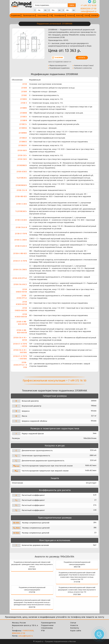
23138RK (23, 99)
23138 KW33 (22, 150)
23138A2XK (23, 145)
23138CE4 (23, 124)
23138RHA (23, 128)
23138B (24, 88)
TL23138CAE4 (22, 178)
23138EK (23, 117)
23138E (24, 95)
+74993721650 (28, 631)
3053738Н (32, 569)
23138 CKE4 (22, 155)
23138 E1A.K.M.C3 (20, 284)
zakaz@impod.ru (26, 636)
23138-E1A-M (22, 190)
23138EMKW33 (21, 185)
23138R (24, 92)
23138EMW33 (22, 165)
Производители (29, 15)
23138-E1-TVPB (21, 234)
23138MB (23, 113)
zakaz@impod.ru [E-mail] (89, 11)
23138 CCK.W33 (21, 220)
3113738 (77, 582)
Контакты (95, 15)
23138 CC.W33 (21, 204)
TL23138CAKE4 (21, 211)
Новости (79, 15)
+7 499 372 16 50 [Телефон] (89, 6)
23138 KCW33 (22, 172)
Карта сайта (76, 631)
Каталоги (70, 15)
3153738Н (77, 594)
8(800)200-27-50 (19, 633)
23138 (25, 84)
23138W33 (23, 142)
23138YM (23, 121)
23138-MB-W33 (21, 197)
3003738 (32, 607)
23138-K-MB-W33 (20, 253)
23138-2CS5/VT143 (20, 278)
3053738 (77, 567)
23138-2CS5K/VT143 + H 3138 (20, 365)
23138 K (24, 103)
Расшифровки (59, 15)
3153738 (32, 592)
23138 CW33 (22, 159)
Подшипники (15, 15)
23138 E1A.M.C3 (21, 246)
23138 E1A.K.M (21, 227)
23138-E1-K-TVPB (20, 261)
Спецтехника (42, 15)
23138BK (23, 108)
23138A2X (23, 138)
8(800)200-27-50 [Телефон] (89, 9)
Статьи (87, 15)
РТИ (50, 15)
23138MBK (23, 133)
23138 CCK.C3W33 (20, 270)
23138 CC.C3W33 (21, 240)
